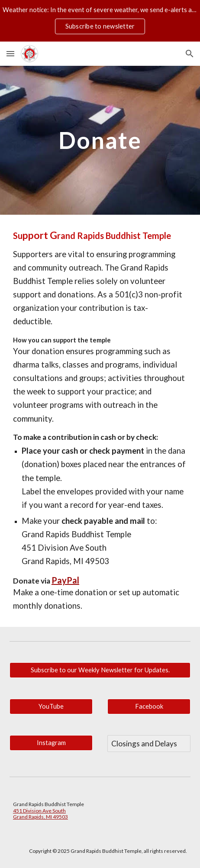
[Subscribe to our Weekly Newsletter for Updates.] (100, 670)
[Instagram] (51, 743)
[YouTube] (51, 707)
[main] (100, 140)
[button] (10, 53)
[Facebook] (149, 707)
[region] (100, 21)
